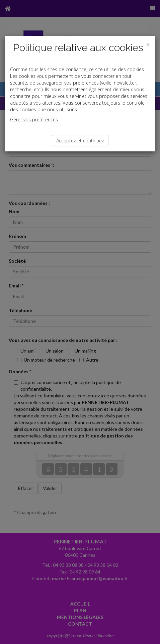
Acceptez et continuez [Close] (80, 141)
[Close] (148, 45)
